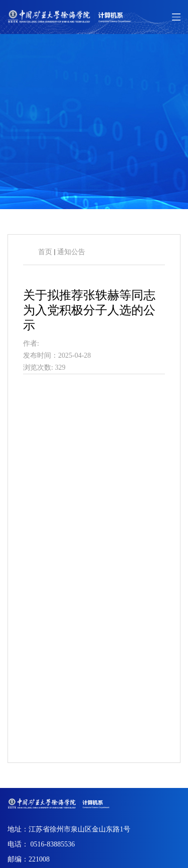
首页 (45, 252)
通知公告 (71, 252)
